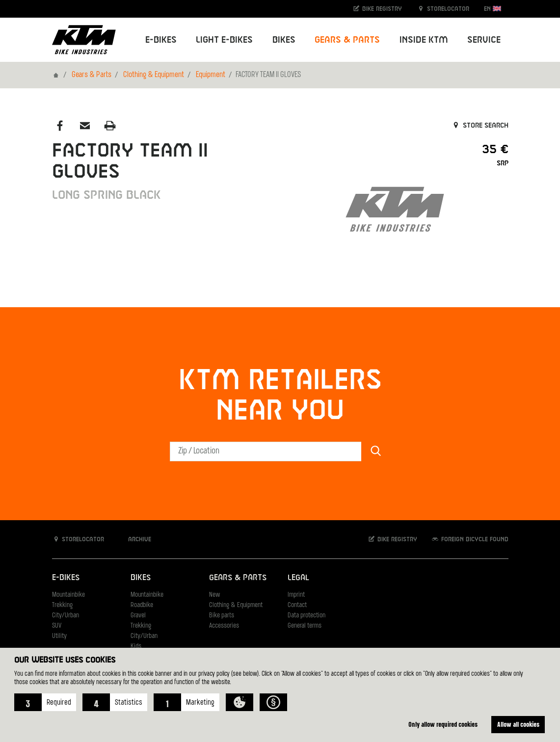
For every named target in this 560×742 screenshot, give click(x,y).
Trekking (62, 605)
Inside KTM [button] (424, 40)
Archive (134, 539)
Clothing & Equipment (154, 75)
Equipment (211, 75)
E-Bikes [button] (161, 40)
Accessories (224, 626)
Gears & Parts (92, 75)
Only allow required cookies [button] (443, 724)
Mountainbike (68, 595)
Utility (59, 636)
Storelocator (443, 9)
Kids (136, 647)
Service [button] (484, 40)
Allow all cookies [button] (518, 724)
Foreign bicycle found (470, 539)
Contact (297, 605)
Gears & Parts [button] (347, 40)
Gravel (138, 616)
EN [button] (493, 9)
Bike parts (222, 616)
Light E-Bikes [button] (224, 40)
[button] (45, 702)
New (214, 595)
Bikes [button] (284, 40)
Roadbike (142, 605)
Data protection (307, 616)
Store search (480, 126)
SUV (57, 626)
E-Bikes (66, 578)
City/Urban (66, 616)
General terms (305, 626)
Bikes (141, 578)
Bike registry (377, 9)
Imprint (296, 595)
